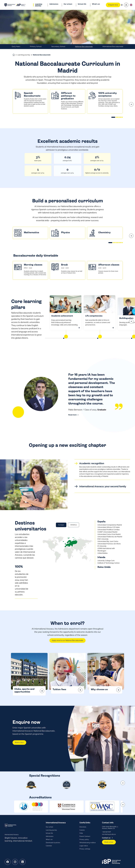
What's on (49, 839)
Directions (83, 827)
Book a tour (19, 752)
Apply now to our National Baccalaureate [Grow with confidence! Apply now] (67, 650)
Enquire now (113, 5)
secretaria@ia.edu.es (109, 834)
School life (49, 833)
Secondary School (58, 47)
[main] (67, 439)
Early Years (16, 47)
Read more (72, 415)
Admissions (50, 836)
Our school (49, 827)
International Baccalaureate (113, 47)
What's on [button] (96, 4)
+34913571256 (106, 832)
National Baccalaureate (84, 47)
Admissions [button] (54, 4)
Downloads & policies (53, 843)
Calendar (49, 846)
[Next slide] (131, 114)
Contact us (106, 838)
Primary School (36, 47)
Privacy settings (85, 849)
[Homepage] (15, 55)
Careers (82, 830)
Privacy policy (84, 839)
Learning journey (24, 55)
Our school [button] (68, 4)
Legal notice (84, 846)
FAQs (81, 833)
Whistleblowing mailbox (88, 843)
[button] (126, 5)
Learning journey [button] (39, 5)
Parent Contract (85, 836)
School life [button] (82, 4)
